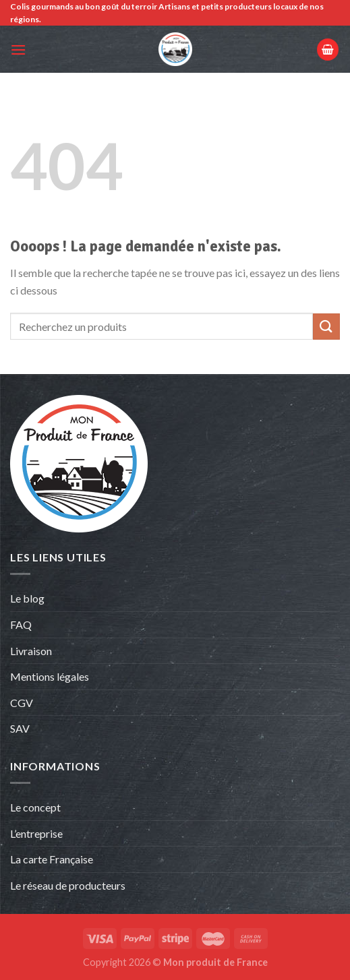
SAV (20, 728)
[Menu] (18, 50)
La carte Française (53, 859)
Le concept (35, 807)
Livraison (31, 651)
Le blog (27, 598)
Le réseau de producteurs (68, 885)
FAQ (21, 624)
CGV (22, 703)
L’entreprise (36, 833)
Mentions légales (50, 676)
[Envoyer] (326, 327)
